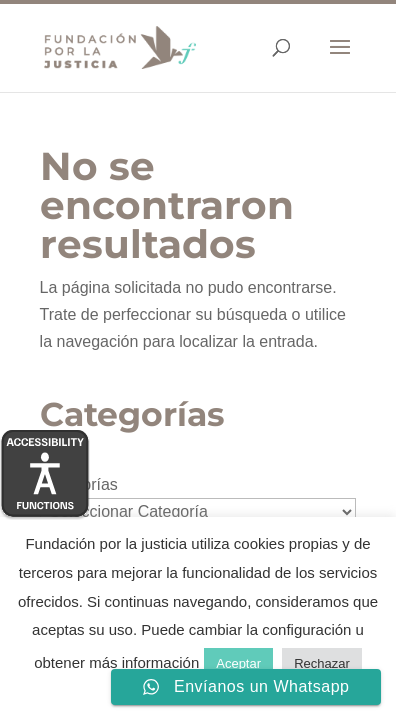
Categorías (79, 484)
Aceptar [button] (238, 663)
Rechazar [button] (322, 663)
